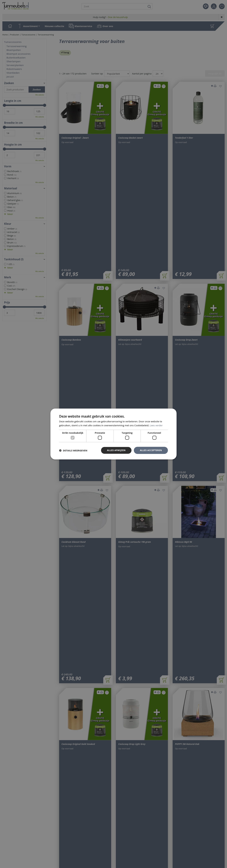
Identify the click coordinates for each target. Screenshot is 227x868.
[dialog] (113, 434)
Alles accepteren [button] (151, 450)
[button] (73, 450)
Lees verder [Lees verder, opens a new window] (156, 425)
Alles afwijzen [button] (116, 450)
